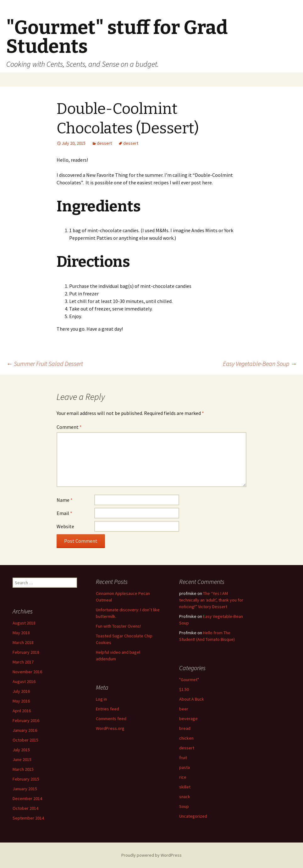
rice (183, 777)
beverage (188, 719)
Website (65, 526)
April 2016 (22, 711)
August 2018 (24, 623)
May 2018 (21, 633)
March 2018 (23, 642)
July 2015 (21, 750)
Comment (69, 427)
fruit (183, 758)
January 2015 (25, 789)
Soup (184, 806)
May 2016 (21, 701)
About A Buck (192, 699)
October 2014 (25, 808)
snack (185, 797)
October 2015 (25, 740)
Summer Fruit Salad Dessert (45, 364)
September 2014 (28, 818)
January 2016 (25, 730)
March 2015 (23, 769)
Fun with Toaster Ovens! (118, 626)
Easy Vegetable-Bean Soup (260, 364)
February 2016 (26, 720)
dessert (104, 143)
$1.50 (184, 689)
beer (184, 709)
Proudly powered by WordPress (151, 855)
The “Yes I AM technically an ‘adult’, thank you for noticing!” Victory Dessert (211, 600)
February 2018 (26, 652)
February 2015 (26, 779)
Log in (101, 699)
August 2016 (24, 681)
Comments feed (111, 719)
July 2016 (21, 691)
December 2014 (27, 798)
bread (185, 728)
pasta (185, 767)
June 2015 (22, 759)
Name (65, 500)
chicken (186, 738)
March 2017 (23, 662)
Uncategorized (193, 816)
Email (64, 513)
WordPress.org (110, 728)
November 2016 (27, 672)
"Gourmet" (189, 680)
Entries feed (107, 709)
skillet (185, 787)
